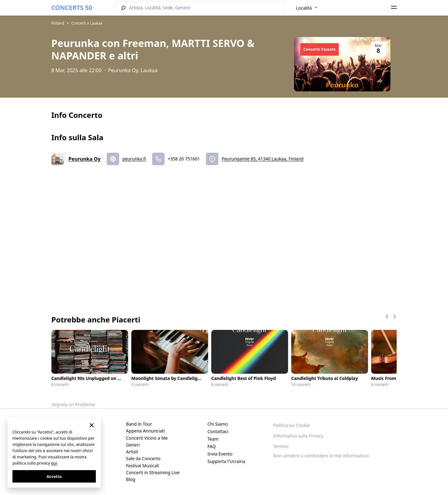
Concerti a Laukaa (87, 23)
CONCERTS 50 (72, 8)
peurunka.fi (134, 159)
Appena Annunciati (145, 431)
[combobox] (307, 8)
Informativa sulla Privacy (298, 436)
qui (54, 463)
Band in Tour (139, 424)
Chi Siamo (218, 424)
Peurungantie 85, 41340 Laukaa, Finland (262, 159)
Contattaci (218, 431)
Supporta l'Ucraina (226, 461)
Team (213, 439)
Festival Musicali (142, 466)
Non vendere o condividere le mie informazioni (321, 456)
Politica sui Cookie (292, 425)
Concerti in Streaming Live (153, 472)
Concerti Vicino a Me (147, 438)
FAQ (212, 446)
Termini (281, 446)
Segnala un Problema (73, 404)
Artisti (132, 452)
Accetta (54, 476)
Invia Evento (220, 454)
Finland (58, 23)
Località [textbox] (304, 8)
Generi (133, 445)
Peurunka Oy (84, 159)
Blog (131, 479)
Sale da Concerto (143, 458)
